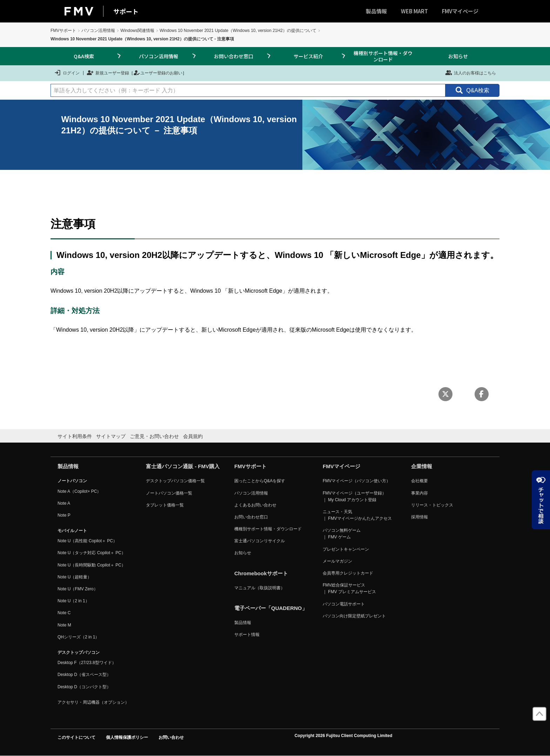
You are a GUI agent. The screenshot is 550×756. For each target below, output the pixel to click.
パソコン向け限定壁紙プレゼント (354, 616)
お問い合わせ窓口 (234, 56)
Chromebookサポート (261, 573)
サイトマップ (111, 436)
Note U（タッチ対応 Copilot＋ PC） (92, 553)
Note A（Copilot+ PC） (79, 491)
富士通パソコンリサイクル (260, 541)
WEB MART (414, 11)
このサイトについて (76, 737)
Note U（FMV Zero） (78, 589)
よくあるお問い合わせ (255, 505)
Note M (64, 625)
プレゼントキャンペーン (346, 549)
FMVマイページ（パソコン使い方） (357, 481)
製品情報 (376, 11)
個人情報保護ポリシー (127, 737)
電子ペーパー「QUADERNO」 (271, 608)
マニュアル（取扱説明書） (260, 588)
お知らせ (458, 56)
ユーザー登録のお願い (158, 73)
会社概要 (420, 481)
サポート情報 (247, 635)
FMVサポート (63, 31)
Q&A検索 (84, 56)
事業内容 (420, 493)
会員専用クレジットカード (348, 573)
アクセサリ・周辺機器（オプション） (93, 702)
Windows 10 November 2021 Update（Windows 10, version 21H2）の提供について (238, 31)
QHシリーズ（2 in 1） (78, 637)
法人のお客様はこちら (471, 73)
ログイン (67, 73)
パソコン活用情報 (98, 31)
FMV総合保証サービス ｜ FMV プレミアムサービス (349, 588)
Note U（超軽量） (75, 577)
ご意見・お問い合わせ (154, 436)
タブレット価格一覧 (165, 505)
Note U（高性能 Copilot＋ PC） (87, 541)
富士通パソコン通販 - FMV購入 (183, 466)
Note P (64, 515)
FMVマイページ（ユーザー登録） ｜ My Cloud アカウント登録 (354, 496)
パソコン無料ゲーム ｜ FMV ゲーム (342, 534)
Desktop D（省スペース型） (84, 675)
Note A (64, 503)
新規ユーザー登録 (108, 73)
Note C (64, 613)
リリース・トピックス (432, 505)
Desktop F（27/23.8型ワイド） (87, 663)
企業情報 (422, 466)
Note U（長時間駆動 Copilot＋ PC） (92, 565)
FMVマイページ (460, 11)
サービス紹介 (308, 56)
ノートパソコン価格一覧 (169, 493)
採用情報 (420, 517)
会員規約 (193, 436)
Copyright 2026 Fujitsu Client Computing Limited (344, 736)
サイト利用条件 (75, 436)
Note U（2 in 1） (73, 601)
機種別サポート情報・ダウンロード (383, 56)
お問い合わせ (171, 737)
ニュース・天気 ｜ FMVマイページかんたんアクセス (357, 515)
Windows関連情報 (137, 31)
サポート (126, 11)
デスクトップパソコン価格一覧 (175, 481)
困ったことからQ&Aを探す (260, 481)
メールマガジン (337, 561)
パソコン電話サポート (344, 604)
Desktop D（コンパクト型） (84, 687)
